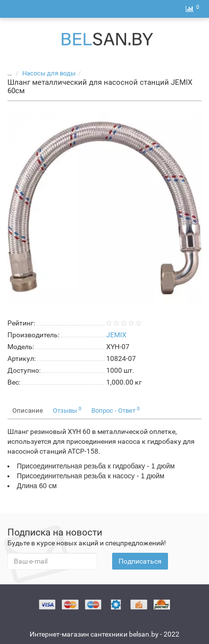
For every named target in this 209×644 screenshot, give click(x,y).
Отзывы (67, 410)
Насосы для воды (43, 73)
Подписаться (140, 561)
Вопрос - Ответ (116, 410)
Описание (28, 411)
